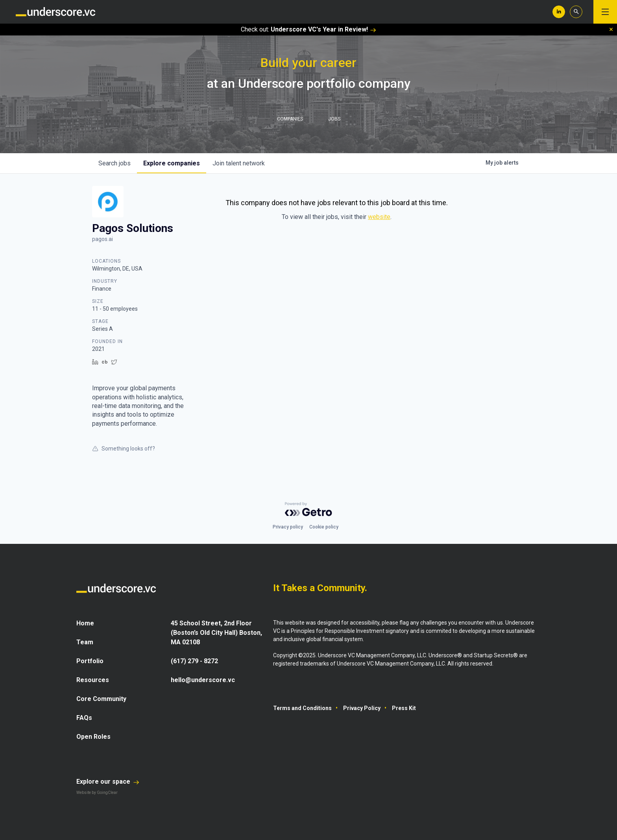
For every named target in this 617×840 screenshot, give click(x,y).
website (379, 217)
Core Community (101, 699)
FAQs (84, 718)
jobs (115, 163)
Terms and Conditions (302, 708)
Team (85, 642)
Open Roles (93, 737)
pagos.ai (103, 239)
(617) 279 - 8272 (194, 661)
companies (172, 163)
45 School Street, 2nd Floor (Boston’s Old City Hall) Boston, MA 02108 (216, 633)
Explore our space (108, 782)
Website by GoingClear (97, 793)
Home (85, 623)
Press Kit (404, 708)
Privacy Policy (362, 708)
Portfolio (90, 661)
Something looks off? (124, 449)
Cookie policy (324, 527)
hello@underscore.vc (203, 680)
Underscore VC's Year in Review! (323, 29)
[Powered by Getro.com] (308, 509)
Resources (93, 680)
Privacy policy (288, 527)
